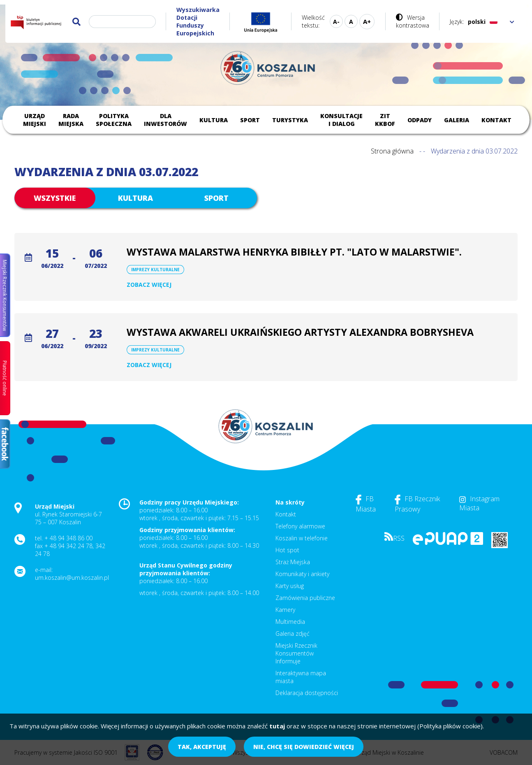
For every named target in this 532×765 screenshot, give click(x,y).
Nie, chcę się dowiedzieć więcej (304, 747)
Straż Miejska (293, 562)
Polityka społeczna (114, 120)
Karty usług (290, 586)
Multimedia (290, 622)
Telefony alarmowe (300, 526)
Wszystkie (55, 198)
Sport (250, 120)
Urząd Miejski (35, 120)
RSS (394, 538)
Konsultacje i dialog (341, 120)
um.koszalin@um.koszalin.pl (72, 578)
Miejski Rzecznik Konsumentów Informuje (296, 653)
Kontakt (496, 120)
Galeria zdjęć (293, 634)
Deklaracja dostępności (307, 693)
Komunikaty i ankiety (302, 574)
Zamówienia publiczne (305, 598)
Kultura (214, 120)
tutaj (277, 726)
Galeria (457, 120)
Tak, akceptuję (202, 747)
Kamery (285, 610)
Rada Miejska (71, 120)
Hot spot (287, 550)
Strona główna (392, 151)
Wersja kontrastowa (413, 21)
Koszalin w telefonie (302, 538)
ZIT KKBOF (385, 120)
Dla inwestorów (165, 120)
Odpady (420, 120)
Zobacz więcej (149, 285)
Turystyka (290, 120)
